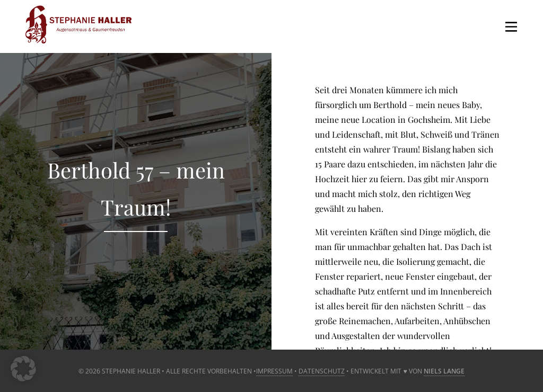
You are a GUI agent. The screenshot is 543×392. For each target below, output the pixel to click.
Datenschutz (322, 371)
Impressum (274, 371)
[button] (23, 369)
